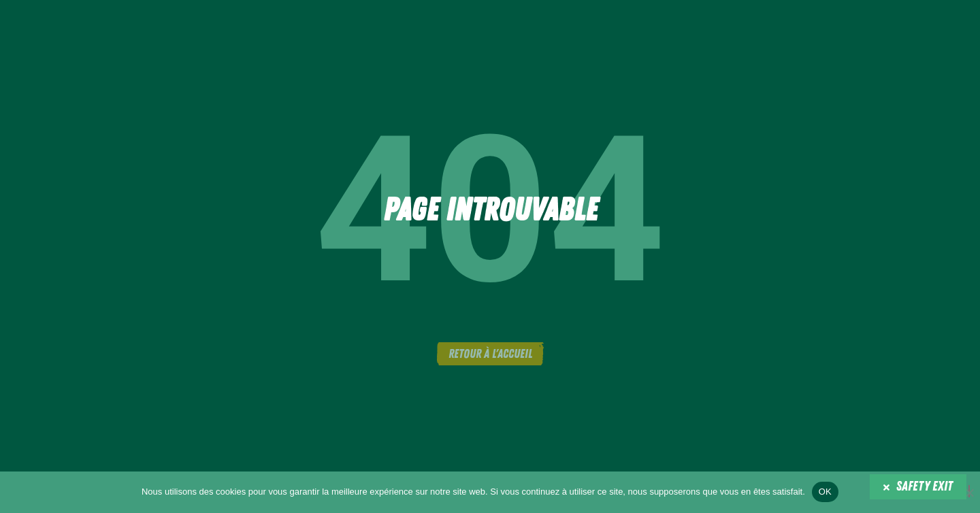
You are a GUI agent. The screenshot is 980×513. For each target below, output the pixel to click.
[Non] (969, 491)
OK (825, 492)
